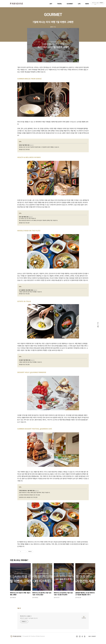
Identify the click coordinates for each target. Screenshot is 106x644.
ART (51, 4)
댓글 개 (19, 608)
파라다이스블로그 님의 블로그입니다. (29, 618)
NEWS (87, 4)
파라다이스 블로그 (26, 616)
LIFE (79, 4)
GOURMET (70, 4)
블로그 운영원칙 (92, 636)
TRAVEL (59, 4)
